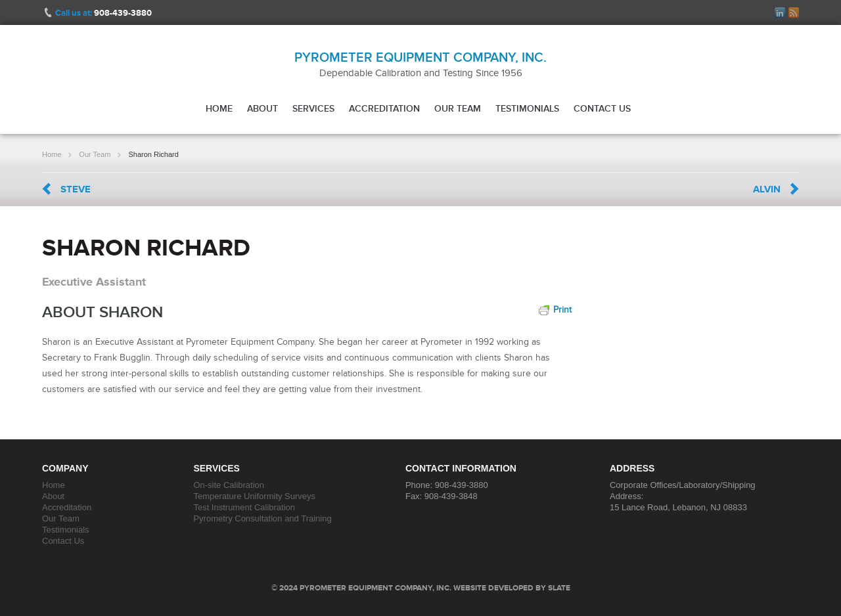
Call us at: (103, 13)
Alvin (767, 189)
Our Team (458, 108)
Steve (76, 189)
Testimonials (527, 108)
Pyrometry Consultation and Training (262, 518)
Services (313, 108)
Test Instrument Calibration (244, 507)
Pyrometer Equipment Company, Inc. (420, 57)
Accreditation (384, 108)
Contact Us (602, 108)
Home (219, 108)
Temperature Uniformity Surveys (254, 496)
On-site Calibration (229, 485)
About (262, 108)
